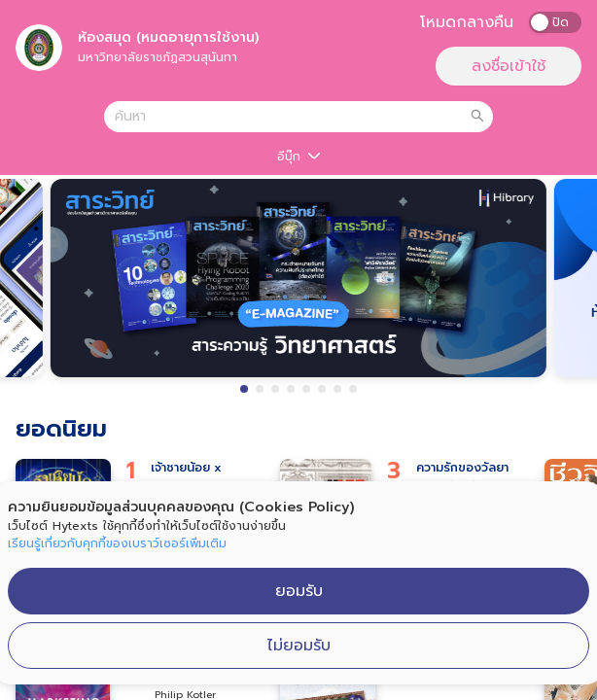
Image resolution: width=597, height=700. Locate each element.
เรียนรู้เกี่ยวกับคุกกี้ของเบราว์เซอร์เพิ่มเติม (117, 543)
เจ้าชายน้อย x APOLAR (186, 477)
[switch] (555, 22)
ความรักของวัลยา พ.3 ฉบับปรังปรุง (462, 477)
